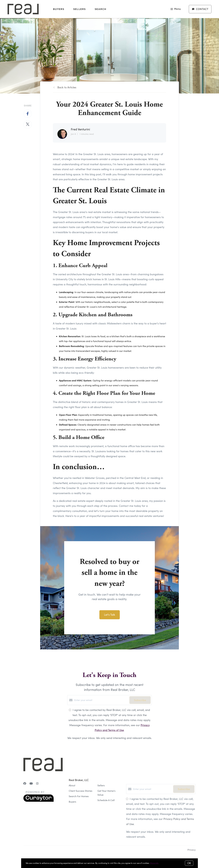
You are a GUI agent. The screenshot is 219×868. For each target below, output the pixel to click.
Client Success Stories (81, 791)
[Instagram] (37, 783)
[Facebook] (25, 783)
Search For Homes (79, 796)
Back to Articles (67, 87)
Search (101, 9)
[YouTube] (31, 783)
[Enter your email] (101, 700)
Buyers (59, 9)
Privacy (192, 850)
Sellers (79, 9)
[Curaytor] (39, 801)
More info (154, 863)
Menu (176, 9)
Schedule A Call (106, 800)
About (72, 785)
